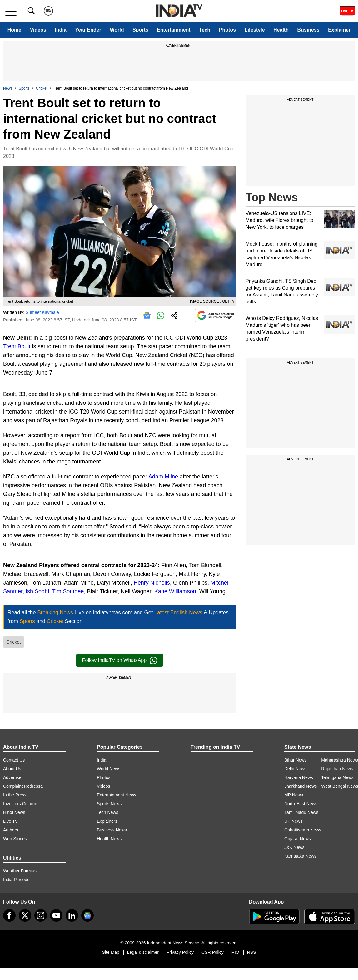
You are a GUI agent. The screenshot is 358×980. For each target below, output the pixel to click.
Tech (205, 30)
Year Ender (88, 30)
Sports (140, 30)
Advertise (12, 777)
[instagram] (41, 915)
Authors (11, 830)
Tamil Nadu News (301, 812)
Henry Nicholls (152, 583)
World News (109, 769)
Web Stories (15, 839)
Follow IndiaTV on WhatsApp (120, 660)
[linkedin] (72, 915)
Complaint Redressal (23, 786)
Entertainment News (117, 795)
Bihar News (296, 760)
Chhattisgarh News (303, 830)
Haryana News (299, 777)
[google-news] (87, 915)
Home (14, 30)
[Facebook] (9, 915)
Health (281, 30)
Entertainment (174, 30)
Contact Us (14, 760)
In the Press (15, 795)
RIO (235, 952)
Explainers (107, 821)
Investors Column (20, 804)
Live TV (10, 821)
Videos (38, 30)
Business (308, 30)
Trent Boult (17, 346)
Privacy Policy (180, 952)
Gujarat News (298, 839)
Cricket (42, 88)
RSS (252, 952)
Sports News (109, 804)
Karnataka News (300, 856)
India (60, 30)
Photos (227, 30)
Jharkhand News (301, 786)
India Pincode (16, 880)
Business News (112, 830)
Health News (109, 839)
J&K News (294, 847)
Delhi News (295, 769)
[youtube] (56, 915)
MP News (294, 795)
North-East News (301, 804)
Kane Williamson (175, 591)
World (117, 30)
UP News (293, 821)
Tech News (107, 812)
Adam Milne (163, 477)
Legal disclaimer (143, 952)
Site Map (110, 952)
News (8, 88)
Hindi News (14, 812)
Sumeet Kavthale (42, 312)
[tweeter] (25, 915)
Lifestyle (255, 30)
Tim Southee (68, 591)
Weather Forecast (20, 871)
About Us (12, 769)
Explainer (339, 30)
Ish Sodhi (37, 591)
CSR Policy (213, 952)
